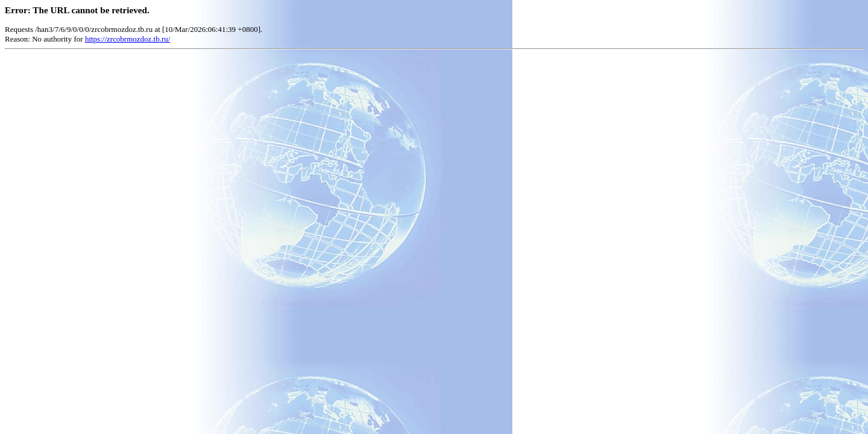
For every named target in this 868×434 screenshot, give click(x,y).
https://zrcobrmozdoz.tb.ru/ (128, 39)
